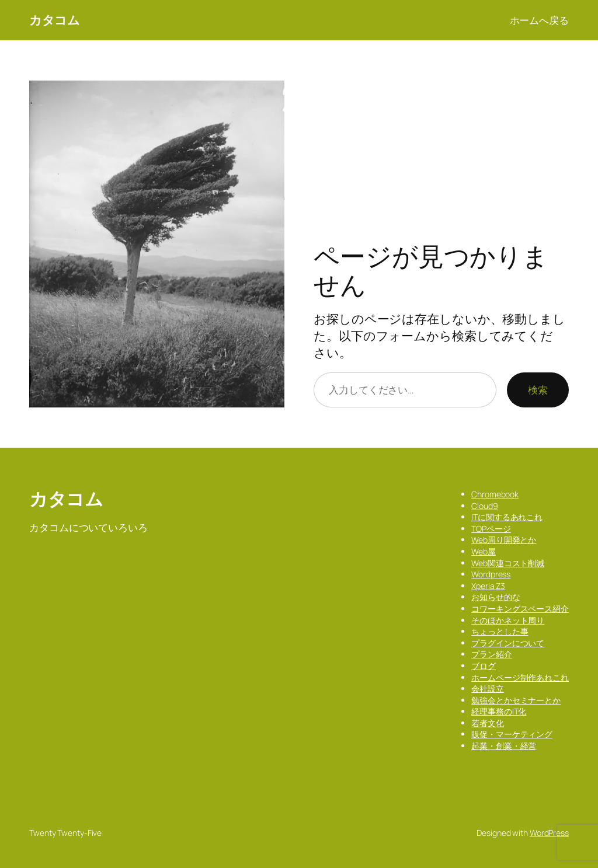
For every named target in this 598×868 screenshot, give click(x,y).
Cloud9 (484, 506)
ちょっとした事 (500, 631)
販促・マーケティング (512, 734)
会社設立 (488, 689)
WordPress (549, 833)
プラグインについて (508, 643)
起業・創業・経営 (504, 746)
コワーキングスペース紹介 (520, 609)
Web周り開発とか (504, 540)
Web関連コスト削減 (508, 563)
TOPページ (491, 529)
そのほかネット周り (508, 620)
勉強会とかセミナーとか (516, 700)
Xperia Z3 (488, 586)
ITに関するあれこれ (507, 517)
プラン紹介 (492, 654)
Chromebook (495, 494)
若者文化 (488, 723)
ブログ (484, 666)
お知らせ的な (496, 597)
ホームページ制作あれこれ (520, 677)
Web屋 (484, 551)
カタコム (54, 20)
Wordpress (491, 574)
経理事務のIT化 (499, 711)
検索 (538, 389)
